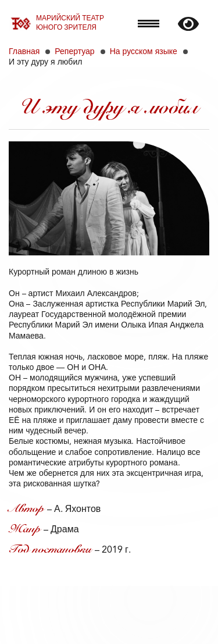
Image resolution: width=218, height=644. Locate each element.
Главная (24, 52)
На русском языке (144, 52)
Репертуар (74, 52)
